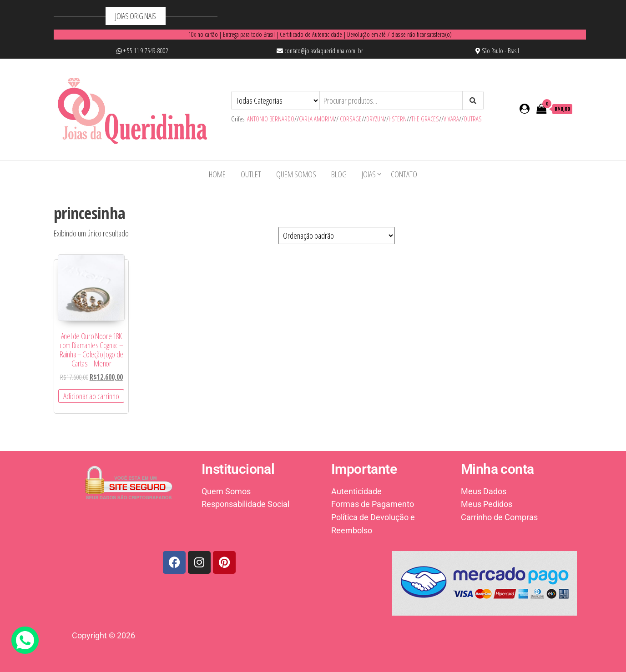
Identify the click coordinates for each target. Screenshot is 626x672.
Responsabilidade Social (245, 504)
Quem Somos (296, 174)
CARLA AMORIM (316, 119)
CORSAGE (351, 119)
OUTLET (251, 174)
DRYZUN (375, 119)
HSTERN (398, 119)
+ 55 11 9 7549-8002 (142, 51)
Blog (339, 174)
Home (217, 174)
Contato (404, 174)
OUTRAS (473, 119)
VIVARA (451, 119)
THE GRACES (425, 119)
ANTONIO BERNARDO (271, 119)
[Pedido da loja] (337, 236)
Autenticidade (356, 491)
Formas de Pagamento (373, 504)
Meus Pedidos (487, 504)
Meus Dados (484, 491)
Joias (369, 174)
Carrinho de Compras (499, 517)
